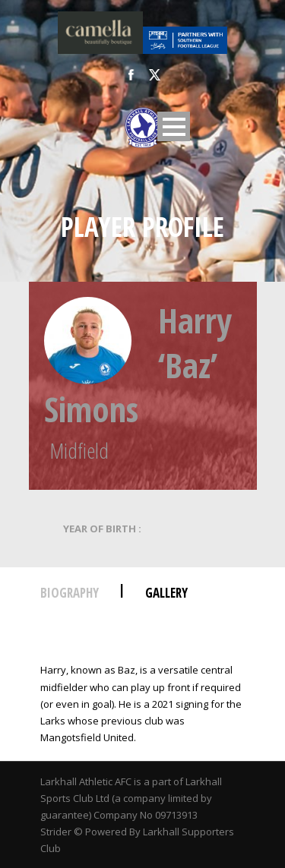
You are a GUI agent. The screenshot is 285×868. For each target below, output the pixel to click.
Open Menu (174, 126)
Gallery (166, 593)
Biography (70, 593)
